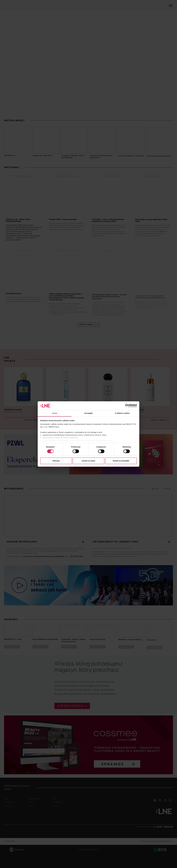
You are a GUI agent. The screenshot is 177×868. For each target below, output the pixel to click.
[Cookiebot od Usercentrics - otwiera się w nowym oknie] (127, 406)
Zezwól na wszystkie (121, 461)
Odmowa (56, 461)
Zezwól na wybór (88, 461)
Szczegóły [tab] (88, 413)
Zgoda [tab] (55, 413)
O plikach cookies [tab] (122, 413)
